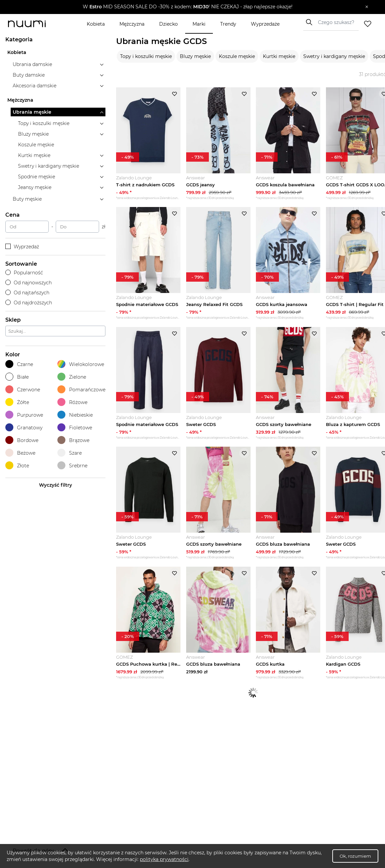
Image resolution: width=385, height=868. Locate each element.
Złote (17, 465)
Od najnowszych (29, 283)
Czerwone (23, 389)
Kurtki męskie (279, 56)
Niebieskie (75, 415)
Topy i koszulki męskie (146, 56)
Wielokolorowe (81, 364)
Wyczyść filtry (56, 485)
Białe (17, 377)
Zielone (72, 377)
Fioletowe (75, 427)
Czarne (19, 364)
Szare (70, 453)
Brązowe (73, 440)
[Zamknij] (367, 7)
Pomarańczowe (81, 389)
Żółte (17, 402)
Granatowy (24, 427)
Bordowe (22, 440)
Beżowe (20, 453)
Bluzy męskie (195, 56)
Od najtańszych (27, 293)
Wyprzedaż (22, 247)
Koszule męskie (237, 56)
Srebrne (72, 465)
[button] (188, 7)
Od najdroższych (29, 303)
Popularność (24, 273)
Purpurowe (24, 415)
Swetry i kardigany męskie (334, 56)
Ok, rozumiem (355, 856)
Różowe (72, 402)
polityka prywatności (164, 859)
